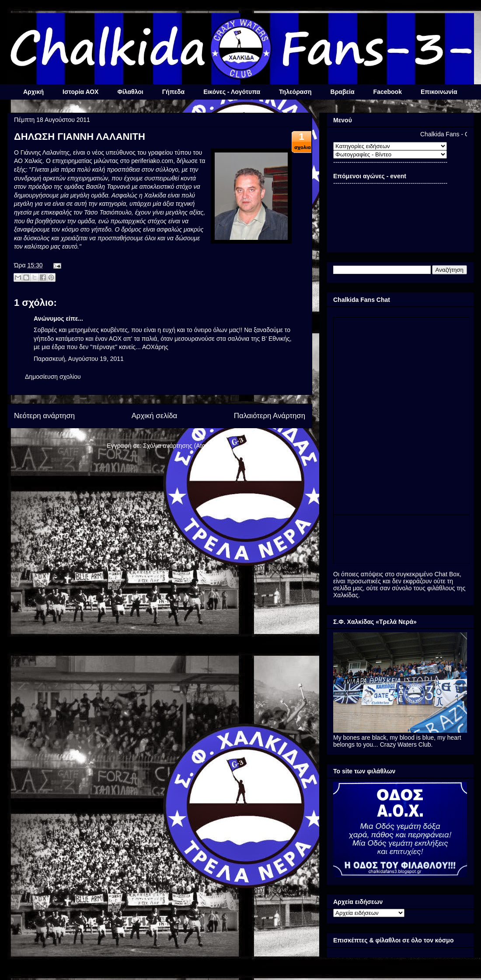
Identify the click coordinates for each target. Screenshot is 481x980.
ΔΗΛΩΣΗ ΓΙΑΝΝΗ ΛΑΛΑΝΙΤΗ (80, 137)
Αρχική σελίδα (155, 416)
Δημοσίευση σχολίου (53, 377)
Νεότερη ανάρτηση (44, 416)
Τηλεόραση (295, 92)
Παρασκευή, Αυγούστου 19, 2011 (79, 359)
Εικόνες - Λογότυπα (232, 92)
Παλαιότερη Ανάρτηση (270, 416)
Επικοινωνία (439, 92)
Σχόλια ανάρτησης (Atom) (178, 446)
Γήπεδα (173, 92)
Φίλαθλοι (130, 92)
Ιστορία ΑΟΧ (80, 92)
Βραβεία (343, 92)
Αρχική (33, 92)
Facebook (388, 92)
